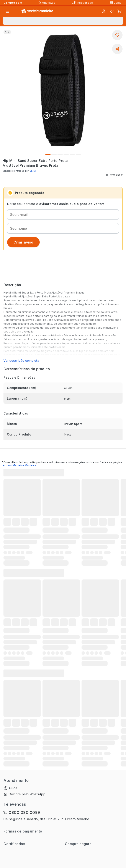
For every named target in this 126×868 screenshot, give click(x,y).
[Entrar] (104, 11)
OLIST (33, 171)
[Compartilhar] (117, 49)
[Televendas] (83, 3)
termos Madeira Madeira (19, 465)
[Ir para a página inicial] (37, 11)
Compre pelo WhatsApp (27, 794)
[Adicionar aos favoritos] (117, 35)
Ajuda (13, 788)
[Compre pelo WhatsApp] (47, 3)
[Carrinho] (119, 11)
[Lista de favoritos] (112, 11)
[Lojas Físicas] (116, 3)
